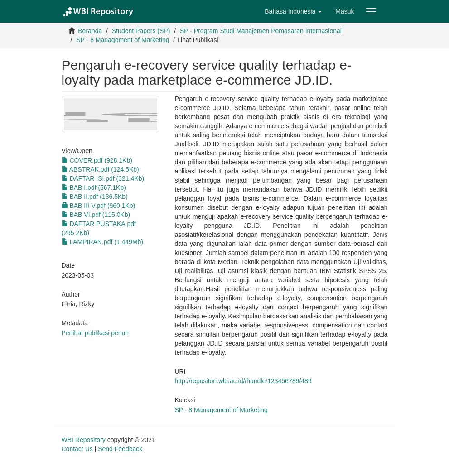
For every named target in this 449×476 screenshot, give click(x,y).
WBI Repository (84, 440)
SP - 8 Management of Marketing (123, 40)
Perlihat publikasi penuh (95, 333)
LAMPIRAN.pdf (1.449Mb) (103, 242)
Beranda (90, 31)
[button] (293, 11)
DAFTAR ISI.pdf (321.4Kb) (103, 178)
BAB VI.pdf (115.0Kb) (96, 215)
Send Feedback (120, 449)
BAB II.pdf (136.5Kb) (95, 197)
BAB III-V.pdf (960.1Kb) (99, 206)
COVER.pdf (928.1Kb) (97, 160)
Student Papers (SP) (141, 31)
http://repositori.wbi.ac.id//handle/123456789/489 (243, 381)
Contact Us (77, 449)
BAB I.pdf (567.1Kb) (94, 188)
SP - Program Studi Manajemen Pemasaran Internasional (261, 31)
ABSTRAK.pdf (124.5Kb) (100, 169)
